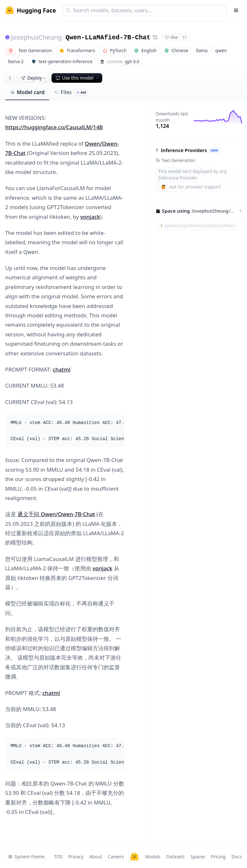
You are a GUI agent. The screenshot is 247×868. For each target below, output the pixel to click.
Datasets (175, 857)
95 (185, 37)
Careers (116, 857)
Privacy (76, 857)
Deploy (34, 78)
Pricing (218, 857)
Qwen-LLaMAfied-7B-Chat (108, 38)
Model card (27, 92)
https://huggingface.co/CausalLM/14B (54, 127)
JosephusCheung (36, 37)
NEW (215, 150)
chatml (62, 369)
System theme (26, 857)
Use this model (78, 78)
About (96, 857)
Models (152, 857)
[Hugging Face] (134, 857)
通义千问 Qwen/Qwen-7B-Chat (56, 514)
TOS (58, 857)
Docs (237, 857)
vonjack (90, 217)
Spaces (198, 857)
